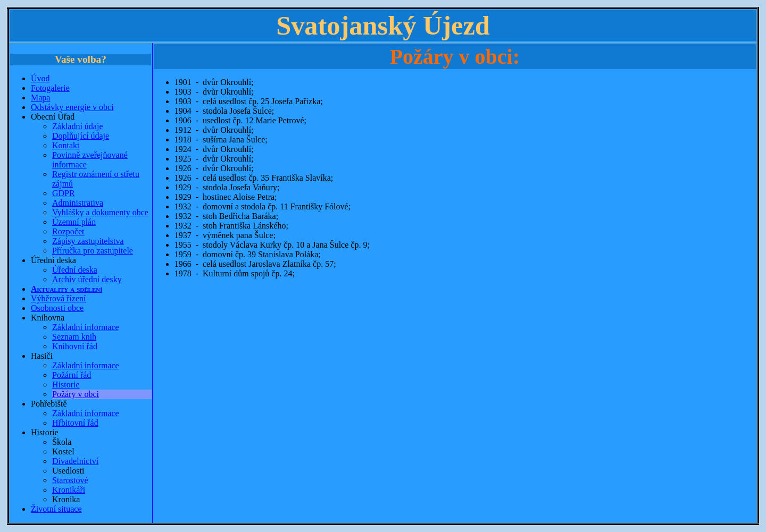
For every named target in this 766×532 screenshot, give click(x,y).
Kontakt (66, 145)
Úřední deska (75, 270)
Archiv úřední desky (87, 279)
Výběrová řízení (59, 298)
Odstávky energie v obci (72, 107)
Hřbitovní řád (75, 423)
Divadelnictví (75, 461)
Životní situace (56, 509)
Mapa (40, 98)
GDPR (64, 193)
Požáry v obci (76, 394)
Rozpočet (68, 231)
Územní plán (74, 222)
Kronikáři (69, 490)
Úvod (40, 78)
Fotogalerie (50, 88)
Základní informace (86, 327)
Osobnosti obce (57, 308)
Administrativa (78, 203)
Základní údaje (78, 126)
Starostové (70, 480)
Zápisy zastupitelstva (88, 241)
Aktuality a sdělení (66, 289)
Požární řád (72, 375)
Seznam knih (74, 337)
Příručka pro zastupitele (93, 251)
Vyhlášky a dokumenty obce (100, 212)
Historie (66, 385)
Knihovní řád (75, 346)
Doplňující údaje (81, 136)
